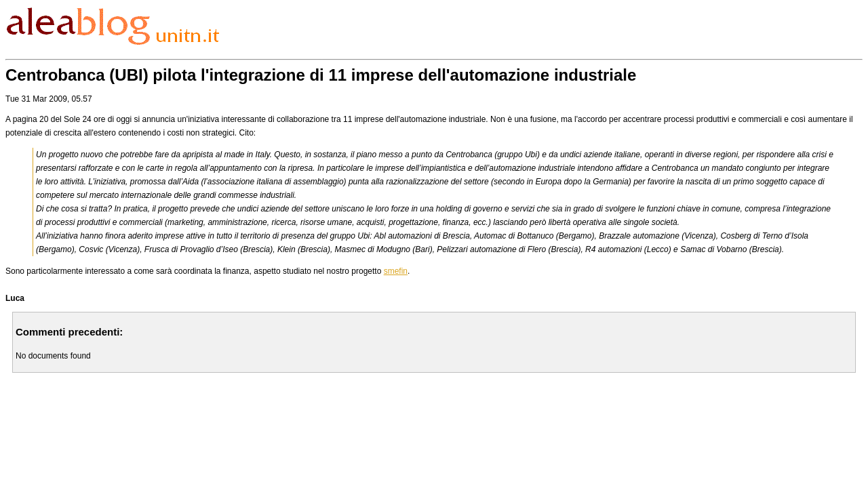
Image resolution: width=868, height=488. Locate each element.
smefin (396, 271)
